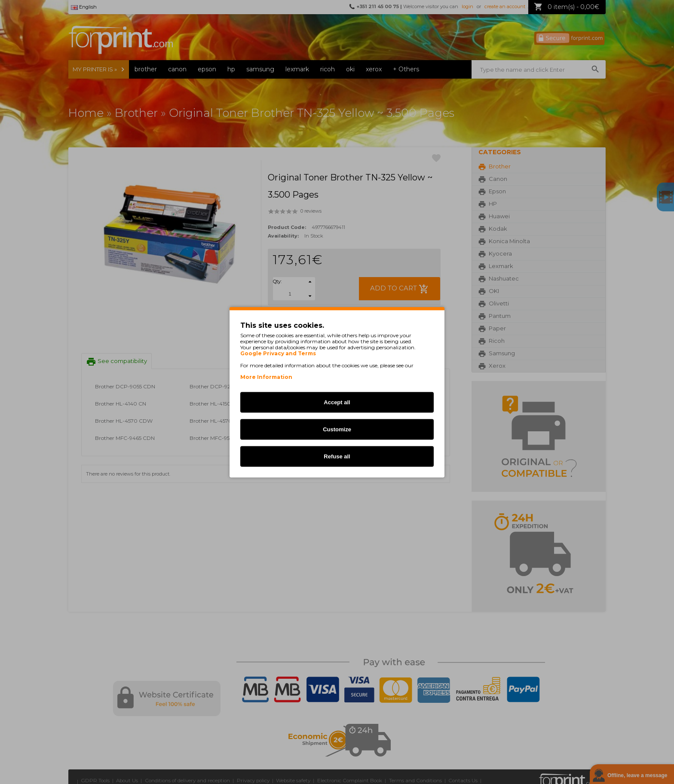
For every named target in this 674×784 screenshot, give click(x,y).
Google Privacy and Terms (278, 353)
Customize (337, 429)
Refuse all (337, 456)
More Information (266, 377)
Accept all (337, 402)
